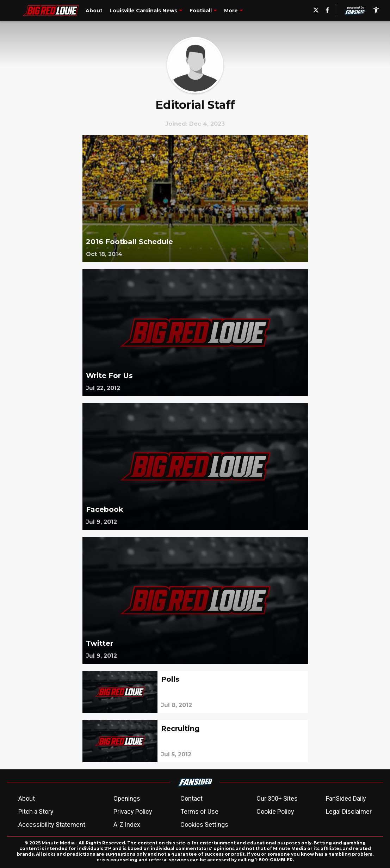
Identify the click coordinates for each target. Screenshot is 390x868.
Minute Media (58, 843)
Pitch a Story (36, 811)
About (27, 798)
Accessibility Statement (52, 824)
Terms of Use (199, 811)
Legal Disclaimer (349, 811)
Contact (191, 798)
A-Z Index (127, 824)
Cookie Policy (275, 811)
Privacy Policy (133, 811)
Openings (127, 798)
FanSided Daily (346, 798)
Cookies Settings (204, 824)
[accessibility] (376, 11)
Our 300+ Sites (277, 798)
